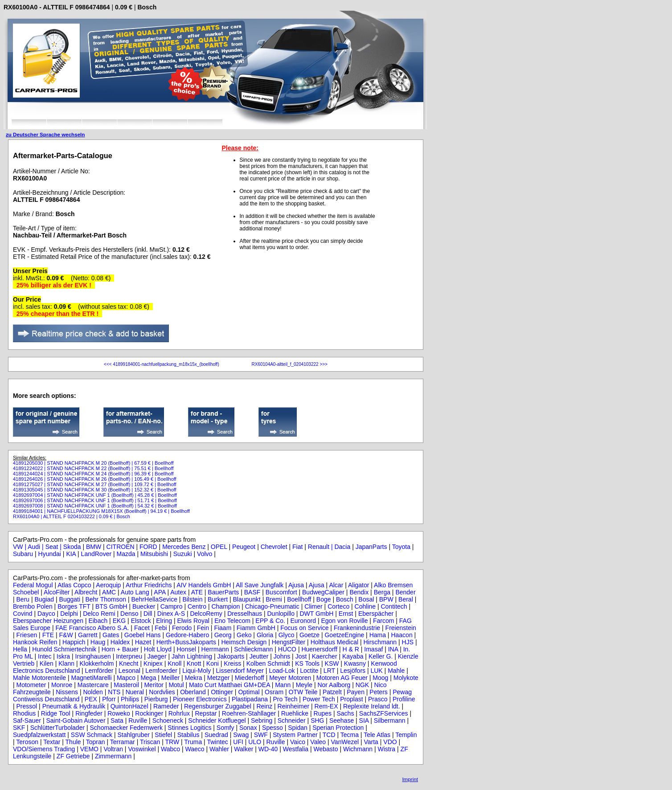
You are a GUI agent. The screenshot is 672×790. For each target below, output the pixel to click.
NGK (362, 685)
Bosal (366, 599)
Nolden (93, 692)
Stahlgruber (134, 735)
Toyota (401, 547)
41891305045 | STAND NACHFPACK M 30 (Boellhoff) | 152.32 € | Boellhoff (95, 490)
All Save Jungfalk (260, 585)
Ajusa (296, 585)
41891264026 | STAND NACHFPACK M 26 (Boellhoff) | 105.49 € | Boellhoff (95, 479)
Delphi (69, 614)
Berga (382, 592)
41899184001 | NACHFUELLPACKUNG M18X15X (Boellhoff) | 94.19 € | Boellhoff (101, 511)
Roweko (119, 713)
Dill (148, 614)
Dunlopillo (281, 614)
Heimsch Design (244, 642)
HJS (408, 642)
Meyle (304, 685)
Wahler (219, 749)
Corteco (338, 606)
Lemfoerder (161, 671)
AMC (109, 592)
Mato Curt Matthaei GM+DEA (229, 685)
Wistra (386, 749)
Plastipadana (250, 699)
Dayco (46, 614)
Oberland (193, 692)
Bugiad (45, 599)
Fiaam (223, 628)
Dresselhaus (245, 614)
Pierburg (156, 699)
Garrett (88, 635)
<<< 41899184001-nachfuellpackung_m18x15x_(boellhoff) (162, 364)
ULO (255, 742)
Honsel (187, 649)
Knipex (153, 663)
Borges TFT (74, 606)
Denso (129, 614)
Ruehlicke (295, 713)
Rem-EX (326, 706)
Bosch (345, 599)
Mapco (126, 678)
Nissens (67, 692)
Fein (203, 628)
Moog (380, 678)
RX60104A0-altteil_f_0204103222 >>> (289, 364)
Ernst (346, 614)
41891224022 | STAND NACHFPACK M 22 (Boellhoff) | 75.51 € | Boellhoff (93, 468)
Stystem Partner (295, 735)
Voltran (113, 749)
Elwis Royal (193, 621)
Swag (241, 735)
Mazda (126, 554)
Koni (213, 663)
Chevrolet (274, 547)
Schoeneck (168, 720)
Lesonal (129, 671)
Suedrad (216, 735)
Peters (378, 692)
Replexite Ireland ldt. (372, 706)
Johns (282, 656)
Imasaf (373, 649)
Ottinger (222, 692)
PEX (91, 699)
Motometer (31, 685)
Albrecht (86, 592)
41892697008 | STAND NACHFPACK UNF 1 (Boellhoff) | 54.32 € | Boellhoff (95, 506)
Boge (324, 599)
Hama (378, 635)
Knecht (129, 663)
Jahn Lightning (192, 656)
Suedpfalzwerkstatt (39, 735)
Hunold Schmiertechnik (64, 649)
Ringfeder (89, 713)
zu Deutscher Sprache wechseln (45, 134)
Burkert (218, 599)
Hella (20, 649)
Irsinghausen (93, 656)
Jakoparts (231, 656)
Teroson (27, 742)
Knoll (174, 663)
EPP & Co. (270, 621)
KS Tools (307, 663)
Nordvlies (162, 692)
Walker (244, 749)
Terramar (123, 742)
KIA (71, 554)
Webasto (326, 749)
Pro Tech (285, 699)
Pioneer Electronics (200, 699)
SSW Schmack (92, 735)
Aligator (359, 585)
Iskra (63, 656)
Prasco (378, 699)
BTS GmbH (111, 606)
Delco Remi (99, 614)
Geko (244, 635)
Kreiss (232, 663)
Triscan (150, 742)
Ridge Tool (56, 713)
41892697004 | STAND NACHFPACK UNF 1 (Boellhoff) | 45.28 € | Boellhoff (95, 495)
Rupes (323, 713)
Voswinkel (142, 749)
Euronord (303, 621)
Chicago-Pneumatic (272, 606)
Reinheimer (294, 706)
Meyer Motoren (290, 678)
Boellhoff (299, 599)
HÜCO (287, 649)
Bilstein (192, 599)
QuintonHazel (129, 706)
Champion (225, 606)
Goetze (309, 635)
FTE (48, 635)
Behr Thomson (106, 599)
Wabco (170, 749)
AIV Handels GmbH (204, 585)
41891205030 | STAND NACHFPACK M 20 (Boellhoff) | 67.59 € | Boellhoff (93, 463)
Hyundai (50, 554)
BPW (386, 599)
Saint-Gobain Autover (76, 720)
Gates (111, 635)
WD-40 (268, 749)
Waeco (195, 749)
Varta (371, 742)
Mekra (194, 678)
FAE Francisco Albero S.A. (92, 628)
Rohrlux (179, 713)
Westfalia (296, 749)
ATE (197, 592)
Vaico (298, 742)
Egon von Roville (344, 621)
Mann (283, 685)
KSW (332, 663)
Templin (406, 735)
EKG (119, 621)
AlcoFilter (57, 592)
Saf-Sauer (27, 720)
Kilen (47, 663)
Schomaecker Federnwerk (126, 728)
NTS (114, 692)
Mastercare (93, 685)
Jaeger (157, 656)
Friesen (27, 635)
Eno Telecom (232, 621)
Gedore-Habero (187, 635)
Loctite (309, 671)
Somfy (225, 728)
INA (393, 649)
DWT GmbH (316, 614)
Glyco (287, 635)
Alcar (336, 585)
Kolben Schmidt (268, 663)
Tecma (350, 735)
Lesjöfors (353, 671)
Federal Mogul (33, 585)
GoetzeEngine (344, 635)
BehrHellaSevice (154, 599)
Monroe (62, 685)
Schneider (292, 720)
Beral (406, 599)
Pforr (109, 699)
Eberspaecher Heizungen (48, 621)
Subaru (23, 554)
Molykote (406, 678)
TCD (329, 735)
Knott (194, 663)
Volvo (205, 554)
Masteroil (126, 685)
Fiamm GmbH (256, 628)
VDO (390, 742)
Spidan (298, 728)
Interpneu (129, 656)
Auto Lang (135, 592)
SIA (364, 720)
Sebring (262, 720)
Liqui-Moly (197, 671)
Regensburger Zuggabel (218, 706)
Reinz (264, 706)
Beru (23, 599)
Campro (172, 606)
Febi (161, 628)
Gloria (265, 635)
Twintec (217, 742)
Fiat (297, 547)
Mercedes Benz (184, 547)
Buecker (144, 606)
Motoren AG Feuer (342, 678)
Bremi (274, 599)
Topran (96, 742)
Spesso (272, 728)
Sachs (345, 713)
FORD (148, 547)
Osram (274, 692)
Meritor (154, 685)
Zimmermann (113, 756)
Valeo (318, 742)
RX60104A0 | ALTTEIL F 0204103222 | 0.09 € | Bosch (72, 516)
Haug (98, 642)
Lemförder (99, 671)
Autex (178, 592)
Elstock (141, 621)
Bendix (359, 592)
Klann (66, 663)
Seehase (342, 720)
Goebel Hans (143, 635)
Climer (313, 606)
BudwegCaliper (323, 592)
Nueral (135, 692)
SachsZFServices (384, 713)
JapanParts (371, 547)
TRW (172, 742)
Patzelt (332, 692)
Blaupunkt (246, 599)
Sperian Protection (338, 728)
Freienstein (401, 628)
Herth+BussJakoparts (186, 642)
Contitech (394, 606)
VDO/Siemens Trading (44, 749)
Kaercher (325, 656)
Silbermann (390, 720)
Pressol (27, 706)
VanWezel (345, 742)
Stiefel (163, 735)
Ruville (138, 720)
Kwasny (355, 663)
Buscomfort (281, 592)
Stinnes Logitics (189, 728)
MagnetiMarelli (91, 678)
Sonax (248, 728)
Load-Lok (282, 671)
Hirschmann (380, 642)
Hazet (143, 642)
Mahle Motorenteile (39, 678)
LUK (376, 671)
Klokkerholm (96, 663)
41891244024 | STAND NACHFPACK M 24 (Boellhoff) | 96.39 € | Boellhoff (93, 474)
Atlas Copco (74, 585)
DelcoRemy (206, 614)
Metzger (219, 678)
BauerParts (223, 592)
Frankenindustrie (357, 628)
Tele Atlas (377, 735)
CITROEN (121, 547)
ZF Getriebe (73, 756)
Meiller (170, 678)
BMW (94, 547)
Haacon (402, 635)
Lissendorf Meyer (240, 671)
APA (160, 592)
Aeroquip (108, 585)
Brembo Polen (33, 606)
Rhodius (24, 713)
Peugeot (244, 547)
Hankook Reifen (35, 642)
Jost (301, 656)
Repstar (206, 713)
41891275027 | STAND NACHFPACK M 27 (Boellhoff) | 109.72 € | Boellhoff (95, 484)
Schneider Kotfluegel (217, 720)
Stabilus (188, 735)
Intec (45, 656)
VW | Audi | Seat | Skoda (47, 547)
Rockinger (149, 713)
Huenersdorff (319, 649)
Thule (73, 742)
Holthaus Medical (334, 642)
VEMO (89, 749)
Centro (197, 606)
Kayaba (353, 656)
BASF (252, 592)
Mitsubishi (154, 554)
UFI (238, 742)
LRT (329, 671)
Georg (223, 635)
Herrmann (215, 649)
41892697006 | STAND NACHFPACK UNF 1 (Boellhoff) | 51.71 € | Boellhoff (95, 500)
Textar (52, 742)
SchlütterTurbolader (57, 728)
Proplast (351, 699)
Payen (356, 692)
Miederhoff (250, 678)
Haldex (120, 642)
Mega (148, 678)
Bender (405, 592)
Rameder (166, 706)
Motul (176, 685)
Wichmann (358, 749)
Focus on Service (304, 628)
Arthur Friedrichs (149, 585)
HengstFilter (289, 642)
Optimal (249, 692)
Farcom (383, 621)
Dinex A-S (171, 614)
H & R (351, 649)
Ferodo (182, 628)
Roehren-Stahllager (249, 713)
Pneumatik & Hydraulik (74, 706)
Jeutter (259, 656)
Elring (164, 621)
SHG (317, 720)
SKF (19, 728)
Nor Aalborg (334, 685)
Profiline (404, 699)
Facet (142, 628)
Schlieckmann (253, 649)
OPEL (219, 547)
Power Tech (319, 699)
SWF (261, 735)
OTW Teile (303, 692)
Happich (74, 642)
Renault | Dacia (329, 547)
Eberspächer (376, 614)
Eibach (98, 621)
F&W (66, 635)
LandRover (96, 554)
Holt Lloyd (158, 649)
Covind (23, 614)
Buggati (70, 599)
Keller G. (381, 656)
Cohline (365, 606)
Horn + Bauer (120, 649)
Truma (193, 742)
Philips (130, 699)
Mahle (396, 671)
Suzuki (183, 554)
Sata (117, 720)
